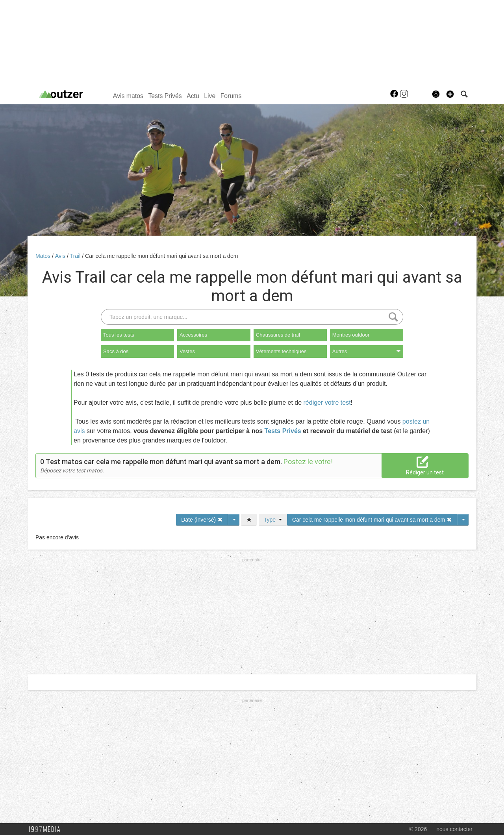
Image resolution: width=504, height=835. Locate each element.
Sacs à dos (116, 351)
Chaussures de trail (278, 335)
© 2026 (418, 829)
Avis (61, 256)
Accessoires (193, 335)
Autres (367, 351)
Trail (76, 256)
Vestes (187, 351)
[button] (450, 94)
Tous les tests (119, 335)
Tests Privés (165, 96)
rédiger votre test (327, 403)
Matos (44, 256)
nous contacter (454, 829)
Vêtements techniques (281, 351)
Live (210, 96)
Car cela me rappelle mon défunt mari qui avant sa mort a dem (161, 256)
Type (273, 520)
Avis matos (128, 96)
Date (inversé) (202, 520)
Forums (231, 96)
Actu (193, 96)
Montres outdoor (351, 335)
